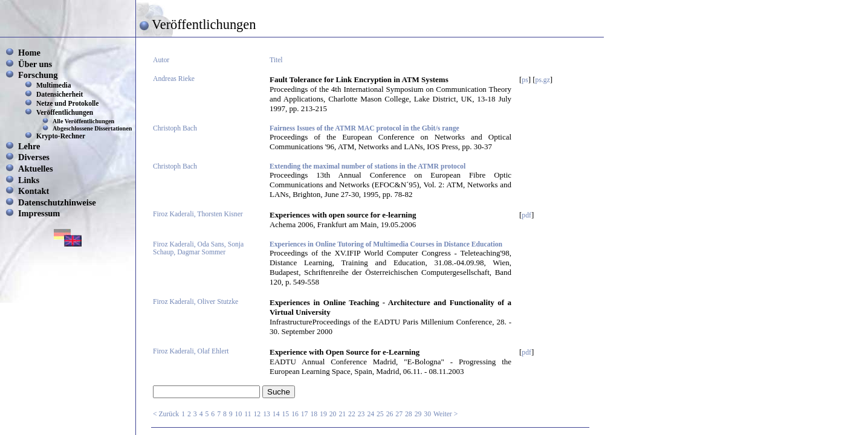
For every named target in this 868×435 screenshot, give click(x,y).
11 (248, 414)
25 (380, 414)
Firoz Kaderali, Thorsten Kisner (198, 214)
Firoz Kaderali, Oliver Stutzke (196, 302)
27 (399, 414)
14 (276, 414)
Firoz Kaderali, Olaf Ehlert (191, 351)
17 (305, 414)
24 (371, 414)
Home (29, 53)
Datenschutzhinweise (57, 202)
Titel (276, 60)
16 (295, 414)
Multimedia (54, 85)
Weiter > (445, 414)
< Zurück (166, 414)
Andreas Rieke (174, 79)
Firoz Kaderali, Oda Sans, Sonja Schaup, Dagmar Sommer (198, 248)
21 (342, 414)
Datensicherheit (60, 94)
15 (285, 414)
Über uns (35, 64)
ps (525, 80)
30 (427, 414)
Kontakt (34, 191)
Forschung (38, 75)
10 (239, 414)
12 (257, 414)
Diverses (34, 157)
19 (323, 414)
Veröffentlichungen (65, 112)
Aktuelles (36, 169)
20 (333, 414)
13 (267, 414)
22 (352, 414)
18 (314, 414)
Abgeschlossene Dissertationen (92, 128)
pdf (526, 215)
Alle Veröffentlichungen (83, 121)
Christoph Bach (175, 128)
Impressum (39, 213)
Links (29, 180)
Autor (161, 60)
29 (418, 414)
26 (390, 414)
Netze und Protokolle (67, 103)
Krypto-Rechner (61, 136)
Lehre (29, 146)
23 (361, 414)
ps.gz (543, 80)
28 (409, 414)
